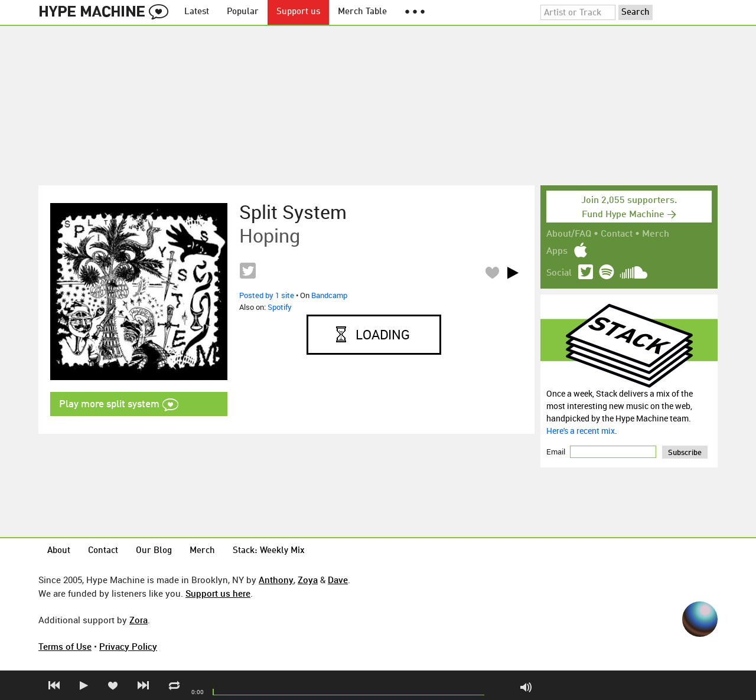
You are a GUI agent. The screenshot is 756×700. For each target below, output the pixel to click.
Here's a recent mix (581, 431)
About (59, 551)
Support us (298, 12)
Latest (197, 12)
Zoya (308, 580)
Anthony (276, 580)
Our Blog (154, 551)
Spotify (280, 307)
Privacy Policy (128, 646)
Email (557, 452)
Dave (338, 580)
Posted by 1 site (267, 295)
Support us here (218, 593)
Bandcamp (329, 295)
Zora (139, 620)
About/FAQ (569, 234)
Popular (243, 12)
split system (293, 212)
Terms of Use (65, 646)
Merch (656, 234)
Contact (617, 234)
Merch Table (362, 12)
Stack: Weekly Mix (269, 551)
